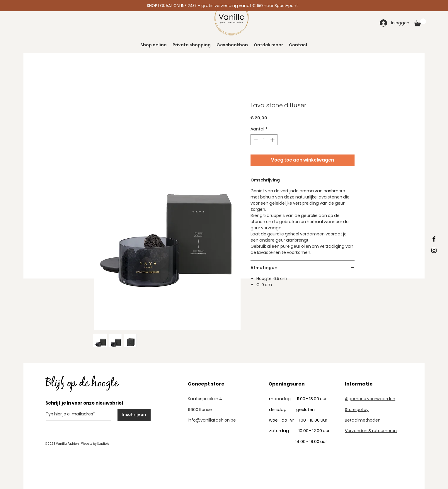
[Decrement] (255, 140)
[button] (420, 22)
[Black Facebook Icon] (434, 239)
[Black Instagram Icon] (434, 250)
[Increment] (273, 140)
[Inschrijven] (134, 415)
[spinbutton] (264, 140)
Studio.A (103, 444)
